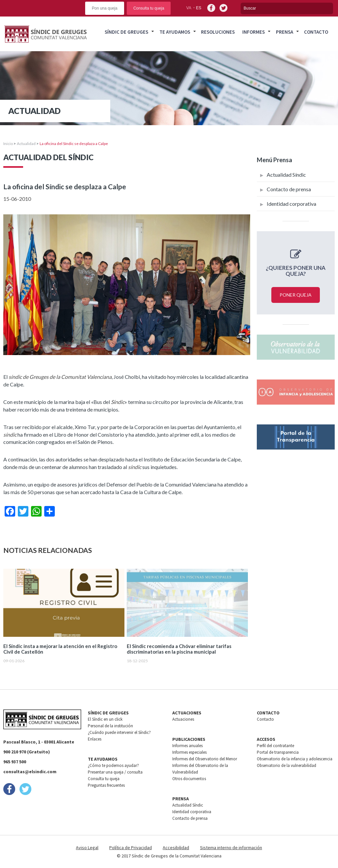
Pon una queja (104, 8)
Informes (253, 32)
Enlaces (95, 739)
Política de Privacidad (131, 848)
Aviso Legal (87, 848)
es (199, 8)
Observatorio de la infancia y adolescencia (295, 759)
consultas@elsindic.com (30, 772)
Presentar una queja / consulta (115, 772)
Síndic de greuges (126, 32)
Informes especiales (189, 752)
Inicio (8, 144)
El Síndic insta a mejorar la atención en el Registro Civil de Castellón (60, 649)
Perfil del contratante (275, 746)
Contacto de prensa (289, 189)
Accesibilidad (176, 848)
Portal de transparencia (278, 752)
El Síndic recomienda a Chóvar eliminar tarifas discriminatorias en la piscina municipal (179, 649)
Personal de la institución (110, 726)
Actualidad (26, 144)
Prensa (285, 32)
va (189, 8)
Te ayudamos (175, 32)
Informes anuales (187, 746)
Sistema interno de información (231, 848)
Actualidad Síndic (286, 175)
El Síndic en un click (105, 719)
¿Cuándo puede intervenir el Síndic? (119, 732)
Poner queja (296, 295)
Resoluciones (218, 32)
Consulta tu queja (149, 8)
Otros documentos (189, 779)
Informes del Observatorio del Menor (205, 759)
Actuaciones (183, 719)
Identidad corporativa (291, 204)
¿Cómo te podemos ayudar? (113, 765)
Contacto (316, 32)
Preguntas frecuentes (106, 785)
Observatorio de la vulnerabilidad (287, 765)
